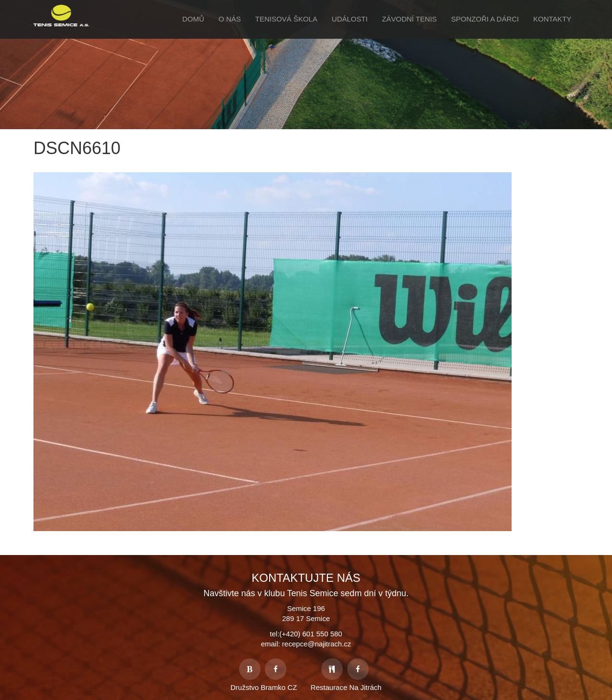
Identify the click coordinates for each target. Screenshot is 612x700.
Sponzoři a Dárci (485, 19)
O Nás (230, 19)
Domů (193, 19)
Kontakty (552, 19)
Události (350, 19)
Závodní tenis (410, 19)
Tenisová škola (286, 19)
